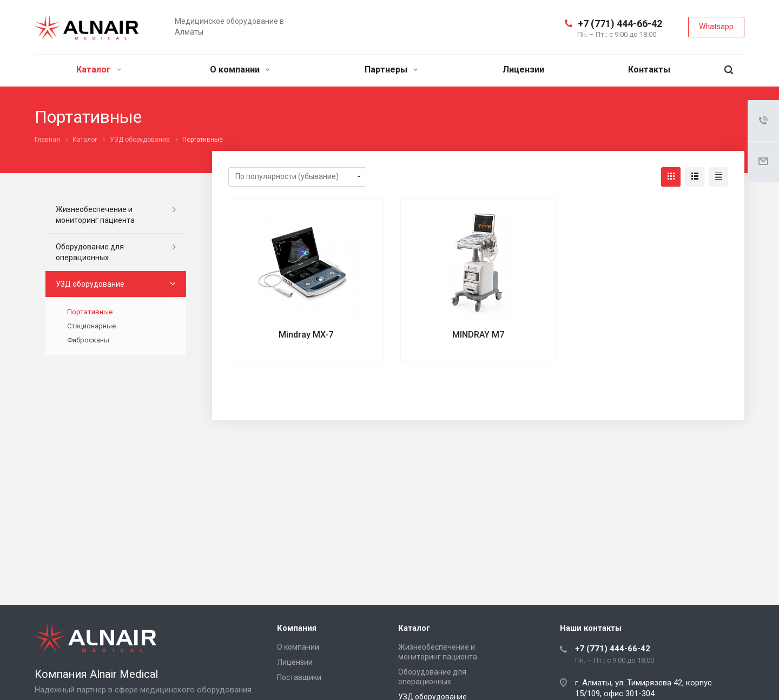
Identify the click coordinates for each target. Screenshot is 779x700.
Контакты (649, 70)
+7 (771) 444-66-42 (620, 24)
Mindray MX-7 (306, 335)
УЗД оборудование (90, 284)
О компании (240, 70)
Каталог (99, 70)
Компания (297, 628)
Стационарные (91, 326)
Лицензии (523, 70)
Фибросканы (88, 340)
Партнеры (391, 70)
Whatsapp (716, 27)
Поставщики (299, 677)
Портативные (90, 312)
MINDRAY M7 (478, 335)
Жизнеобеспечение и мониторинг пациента (95, 215)
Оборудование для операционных (90, 252)
